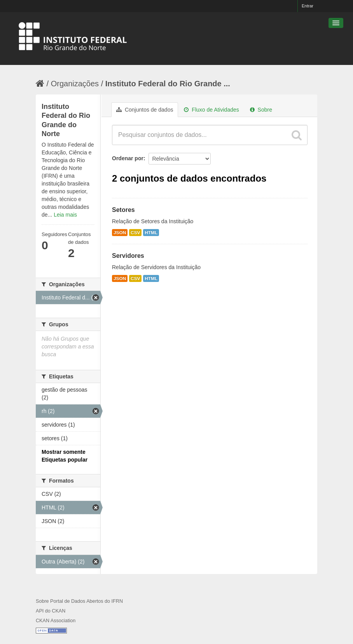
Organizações (75, 84)
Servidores (128, 256)
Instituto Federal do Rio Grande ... (168, 84)
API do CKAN (51, 611)
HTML (151, 233)
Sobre (261, 110)
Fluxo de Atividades (211, 110)
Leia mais (65, 215)
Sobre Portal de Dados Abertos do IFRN (79, 601)
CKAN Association (56, 621)
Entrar (308, 6)
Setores (123, 210)
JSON (120, 233)
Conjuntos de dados (145, 110)
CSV (135, 233)
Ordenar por (128, 158)
